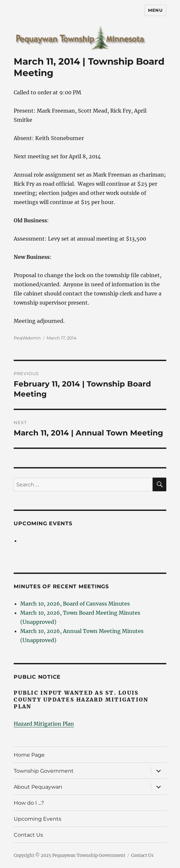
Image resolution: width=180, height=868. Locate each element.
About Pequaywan (38, 787)
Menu (155, 10)
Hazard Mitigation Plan (44, 724)
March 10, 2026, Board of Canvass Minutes (75, 604)
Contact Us (28, 835)
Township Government (44, 771)
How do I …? (29, 803)
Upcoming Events (43, 523)
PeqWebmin (27, 338)
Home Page (29, 755)
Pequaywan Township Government (89, 855)
